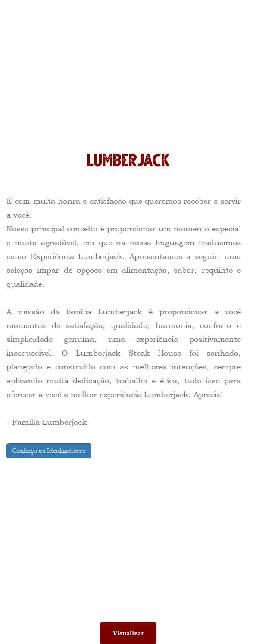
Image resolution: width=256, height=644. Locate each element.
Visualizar (128, 633)
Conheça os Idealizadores (49, 451)
